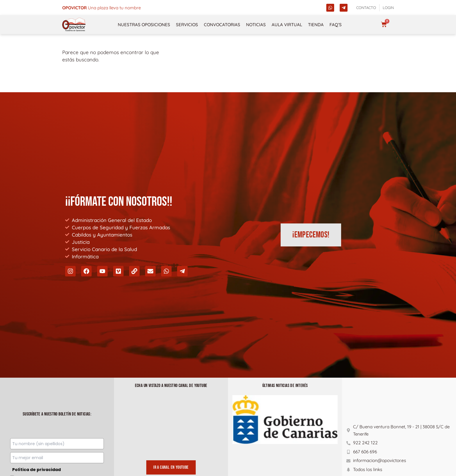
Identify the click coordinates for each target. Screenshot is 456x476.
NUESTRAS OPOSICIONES (144, 25)
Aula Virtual (287, 25)
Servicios (187, 25)
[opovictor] (74, 25)
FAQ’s (336, 25)
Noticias (256, 25)
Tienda (316, 25)
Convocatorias (222, 25)
